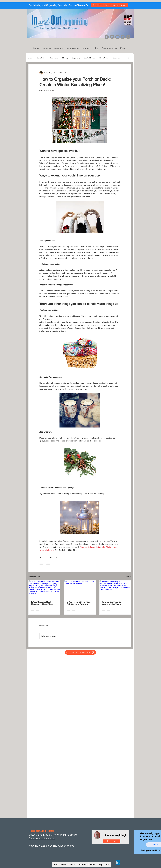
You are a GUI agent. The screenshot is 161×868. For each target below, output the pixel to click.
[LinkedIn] (118, 862)
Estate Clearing (90, 58)
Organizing (76, 58)
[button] (47, 48)
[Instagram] (128, 37)
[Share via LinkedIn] (51, 557)
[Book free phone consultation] (109, 5)
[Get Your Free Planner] (80, 652)
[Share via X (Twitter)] (46, 557)
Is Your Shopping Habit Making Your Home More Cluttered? (42, 603)
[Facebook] (107, 37)
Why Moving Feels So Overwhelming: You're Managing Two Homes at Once (113, 603)
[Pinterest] (123, 37)
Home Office (104, 58)
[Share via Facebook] (40, 557)
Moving (65, 58)
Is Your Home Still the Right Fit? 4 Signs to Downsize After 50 (79, 603)
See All (129, 576)
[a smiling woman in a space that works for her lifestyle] (80, 589)
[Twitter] (112, 37)
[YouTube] (117, 37)
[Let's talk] (112, 841)
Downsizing (54, 58)
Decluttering (41, 58)
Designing (117, 58)
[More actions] (119, 73)
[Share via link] (56, 557)
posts (30, 58)
